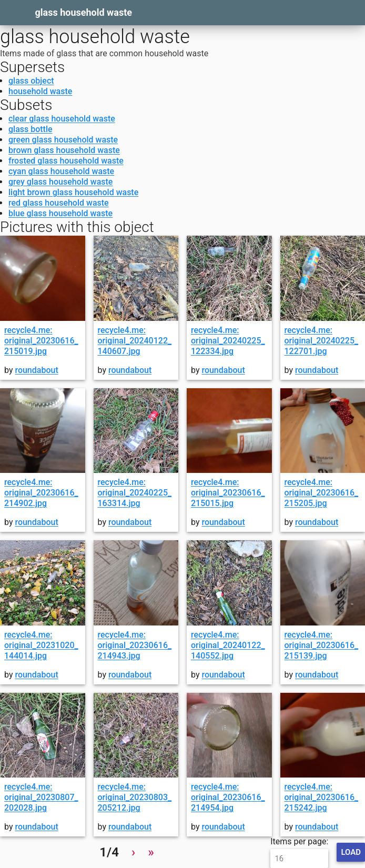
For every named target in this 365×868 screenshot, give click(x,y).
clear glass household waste (62, 119)
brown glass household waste (64, 150)
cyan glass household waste (61, 171)
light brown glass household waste (73, 192)
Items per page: (299, 852)
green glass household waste (63, 140)
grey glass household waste (60, 182)
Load (351, 852)
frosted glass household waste (66, 161)
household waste (40, 91)
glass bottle (31, 129)
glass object (31, 81)
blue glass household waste (60, 213)
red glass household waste (59, 203)
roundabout (36, 370)
